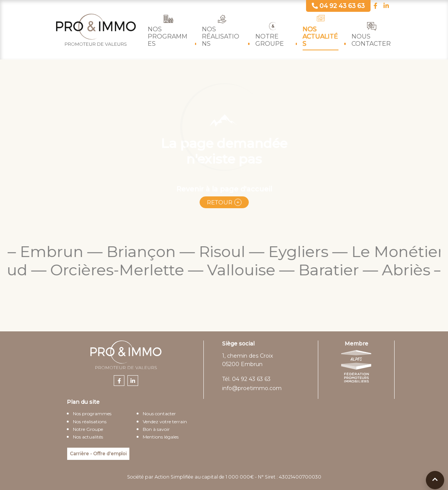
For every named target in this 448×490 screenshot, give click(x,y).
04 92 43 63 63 (251, 379)
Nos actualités (320, 36)
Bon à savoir (156, 429)
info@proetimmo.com (252, 388)
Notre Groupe (270, 40)
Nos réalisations (221, 36)
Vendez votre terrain (165, 422)
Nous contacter (371, 40)
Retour (220, 202)
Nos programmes (168, 36)
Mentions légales (161, 437)
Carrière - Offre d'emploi (98, 454)
